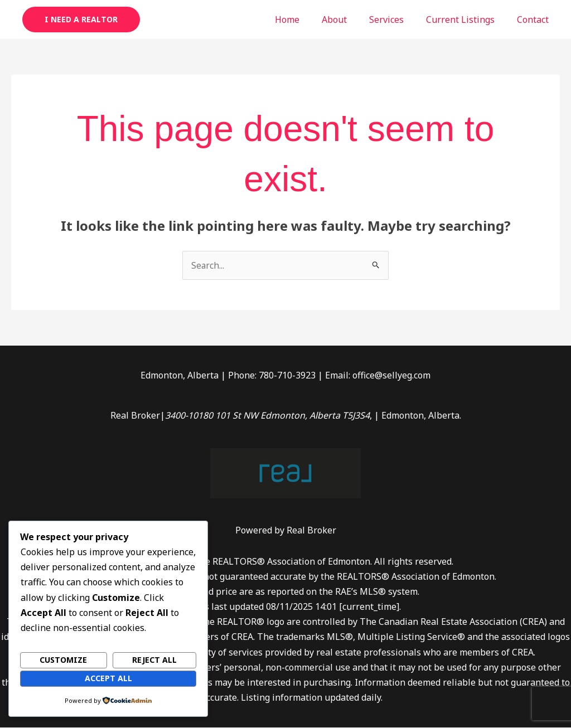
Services (398, 20)
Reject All (154, 660)
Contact (535, 20)
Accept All (108, 678)
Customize (63, 660)
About (350, 20)
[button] (81, 20)
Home (307, 20)
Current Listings (467, 20)
